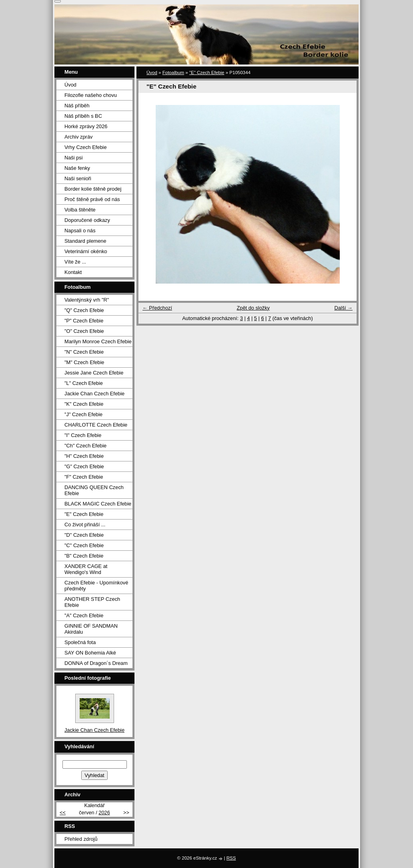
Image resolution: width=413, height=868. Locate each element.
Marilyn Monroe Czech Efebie (98, 341)
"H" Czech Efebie (84, 456)
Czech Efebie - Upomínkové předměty (96, 586)
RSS (231, 858)
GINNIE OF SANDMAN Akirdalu (91, 629)
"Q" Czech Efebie (84, 310)
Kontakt (73, 272)
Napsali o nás (80, 231)
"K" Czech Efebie (84, 404)
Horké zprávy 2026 (86, 126)
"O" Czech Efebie (84, 331)
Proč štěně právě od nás (92, 199)
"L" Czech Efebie (84, 383)
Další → (343, 308)
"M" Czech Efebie (84, 362)
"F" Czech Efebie (84, 477)
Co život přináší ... (85, 525)
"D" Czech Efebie (84, 535)
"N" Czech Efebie (84, 352)
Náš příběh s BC (83, 116)
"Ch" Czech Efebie (85, 446)
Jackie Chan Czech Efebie (94, 394)
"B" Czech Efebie (84, 556)
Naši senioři (78, 178)
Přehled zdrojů (81, 839)
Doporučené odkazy (87, 220)
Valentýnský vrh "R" (87, 300)
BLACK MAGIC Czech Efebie (98, 504)
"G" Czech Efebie (84, 466)
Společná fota (80, 642)
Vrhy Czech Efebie (86, 147)
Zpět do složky (253, 308)
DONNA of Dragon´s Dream (96, 663)
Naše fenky (77, 168)
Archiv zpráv (78, 137)
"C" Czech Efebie (84, 545)
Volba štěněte (80, 210)
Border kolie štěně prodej (93, 189)
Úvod (152, 73)
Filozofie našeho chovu (91, 95)
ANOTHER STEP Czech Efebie (92, 602)
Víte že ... (75, 262)
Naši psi (74, 158)
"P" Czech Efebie (84, 321)
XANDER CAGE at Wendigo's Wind (86, 569)
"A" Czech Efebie (84, 615)
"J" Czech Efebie (83, 414)
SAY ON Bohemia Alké (90, 653)
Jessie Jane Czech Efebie (94, 373)
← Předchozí (157, 308)
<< (63, 813)
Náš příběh (77, 106)
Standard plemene (85, 241)
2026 (104, 813)
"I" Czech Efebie (83, 435)
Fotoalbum (173, 73)
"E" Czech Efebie (207, 73)
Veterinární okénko (86, 251)
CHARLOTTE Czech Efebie (96, 425)
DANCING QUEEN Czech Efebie (94, 490)
